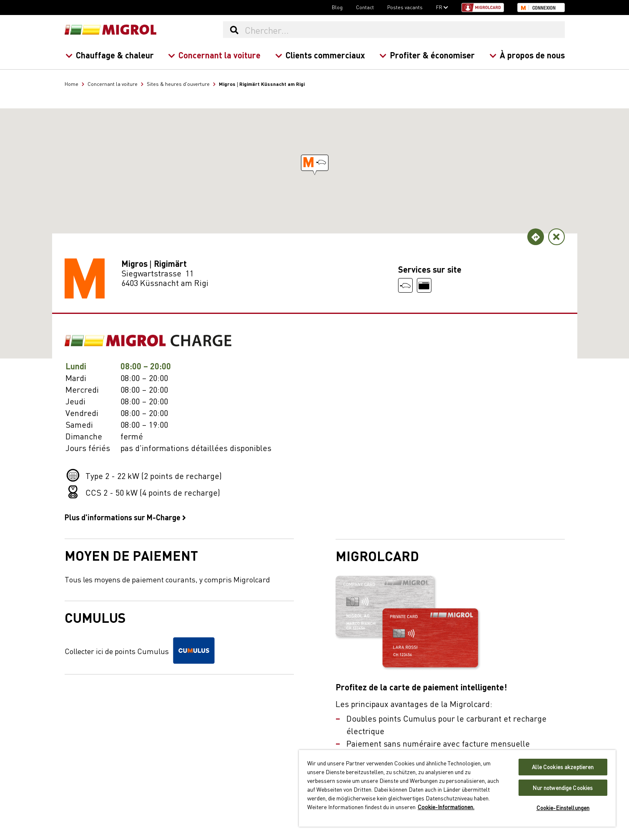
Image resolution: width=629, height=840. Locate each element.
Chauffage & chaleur (109, 55)
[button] (315, 163)
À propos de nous (527, 55)
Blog (337, 7)
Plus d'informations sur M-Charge (125, 517)
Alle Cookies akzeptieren (563, 767)
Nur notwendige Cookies (563, 788)
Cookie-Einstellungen (563, 808)
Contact (365, 7)
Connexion (544, 8)
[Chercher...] (404, 30)
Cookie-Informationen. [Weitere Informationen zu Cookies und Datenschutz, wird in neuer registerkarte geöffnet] (446, 807)
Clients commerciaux (320, 55)
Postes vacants (405, 7)
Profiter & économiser (427, 55)
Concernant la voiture (214, 55)
